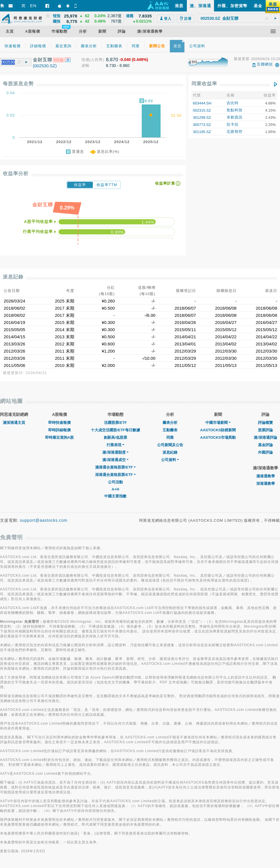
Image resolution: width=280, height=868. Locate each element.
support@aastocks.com (44, 520)
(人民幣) (97, 60)
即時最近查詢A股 (59, 437)
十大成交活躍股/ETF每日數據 (115, 430)
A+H (115, 489)
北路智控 (235, 132)
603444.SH (202, 103)
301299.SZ (202, 117)
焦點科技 (235, 110)
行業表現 (115, 445)
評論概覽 (265, 423)
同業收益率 (204, 84)
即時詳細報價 (59, 430)
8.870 (112, 60)
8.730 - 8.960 (118, 66)
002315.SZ (202, 110)
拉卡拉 (233, 124)
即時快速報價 (59, 423)
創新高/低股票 (115, 437)
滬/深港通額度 (115, 452)
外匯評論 (265, 452)
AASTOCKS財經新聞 (218, 430)
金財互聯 (43, 60)
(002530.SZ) (45, 66)
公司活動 (115, 482)
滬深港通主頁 (14, 423)
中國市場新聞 (218, 423)
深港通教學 (266, 484)
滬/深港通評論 (265, 437)
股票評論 (265, 430)
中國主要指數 (115, 496)
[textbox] (239, 18)
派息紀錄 (170, 452)
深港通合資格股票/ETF (115, 475)
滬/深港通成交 (115, 460)
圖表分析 (170, 423)
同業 (170, 437)
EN (33, 6)
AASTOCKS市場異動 (218, 437)
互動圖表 (170, 430)
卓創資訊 (235, 117)
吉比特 (233, 103)
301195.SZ (202, 132)
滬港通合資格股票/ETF (115, 467)
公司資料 (170, 460)
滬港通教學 (266, 476)
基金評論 (265, 445)
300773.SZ (202, 125)
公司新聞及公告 (170, 445)
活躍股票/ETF (115, 423)
